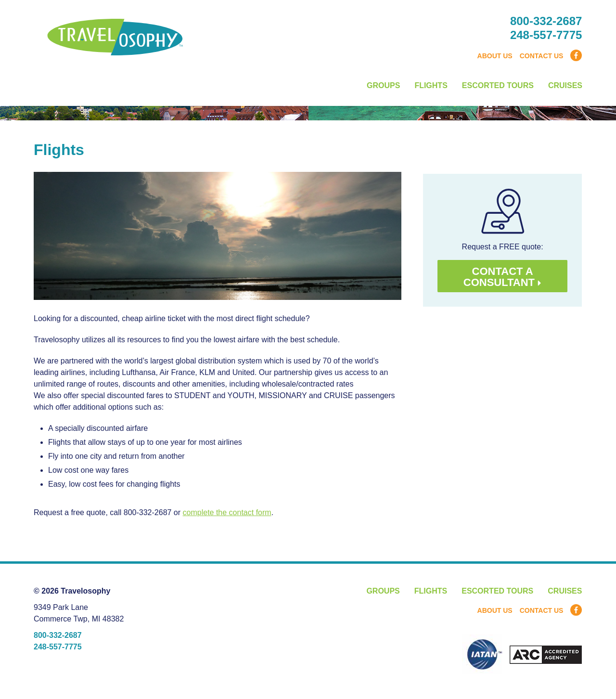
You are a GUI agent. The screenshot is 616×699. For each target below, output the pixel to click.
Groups (383, 85)
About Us (495, 56)
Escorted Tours (498, 85)
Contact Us (542, 56)
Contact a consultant (503, 277)
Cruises (565, 85)
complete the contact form (227, 512)
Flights (431, 85)
